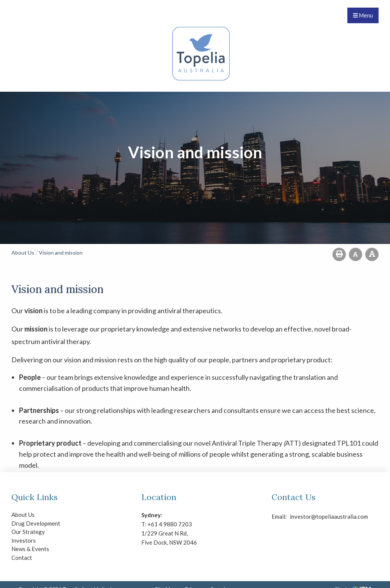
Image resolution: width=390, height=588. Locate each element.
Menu (363, 15)
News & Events (30, 549)
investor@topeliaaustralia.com (296, 516)
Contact (22, 558)
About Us (23, 515)
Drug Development (36, 523)
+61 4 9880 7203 (170, 524)
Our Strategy (28, 532)
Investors (24, 540)
